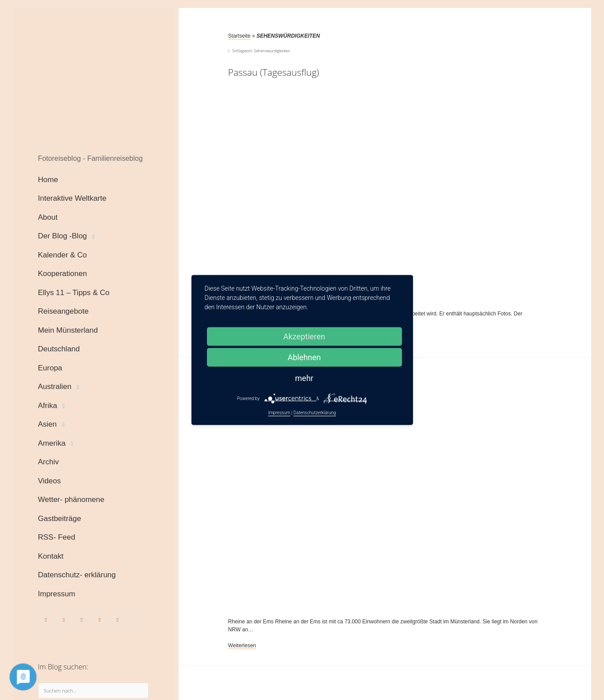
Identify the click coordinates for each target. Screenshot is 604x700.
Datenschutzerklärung (315, 413)
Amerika (52, 443)
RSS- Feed (57, 537)
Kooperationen (63, 274)
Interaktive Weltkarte (72, 198)
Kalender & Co (63, 255)
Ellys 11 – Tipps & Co (74, 293)
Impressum (57, 594)
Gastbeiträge (60, 519)
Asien (48, 424)
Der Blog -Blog (63, 236)
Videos (50, 481)
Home (48, 180)
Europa (50, 368)
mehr (304, 378)
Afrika (48, 406)
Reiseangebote (63, 311)
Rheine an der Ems (360, 504)
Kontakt (51, 556)
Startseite (240, 36)
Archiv (49, 462)
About (48, 217)
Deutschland (59, 349)
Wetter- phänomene (71, 500)
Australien (55, 387)
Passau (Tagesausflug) (274, 72)
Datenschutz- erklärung (77, 575)
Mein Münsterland (68, 330)
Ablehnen (304, 357)
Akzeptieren (304, 336)
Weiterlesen (242, 646)
